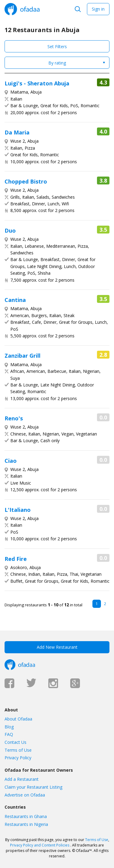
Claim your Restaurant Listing (33, 787)
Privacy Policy (18, 758)
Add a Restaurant (22, 779)
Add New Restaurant (57, 647)
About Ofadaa (18, 719)
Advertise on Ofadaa (25, 795)
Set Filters (57, 46)
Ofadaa (22, 9)
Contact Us (16, 742)
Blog (9, 727)
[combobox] (57, 63)
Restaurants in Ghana (26, 816)
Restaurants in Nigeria (26, 824)
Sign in (98, 9)
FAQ (9, 734)
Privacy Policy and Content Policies (40, 845)
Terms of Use (18, 750)
